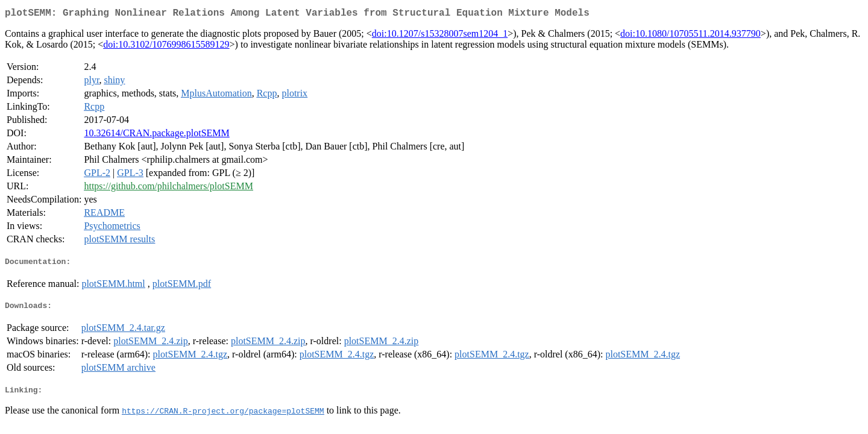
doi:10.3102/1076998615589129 (166, 47)
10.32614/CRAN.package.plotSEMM (156, 135)
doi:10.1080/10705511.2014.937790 (690, 36)
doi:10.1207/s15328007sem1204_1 (440, 36)
